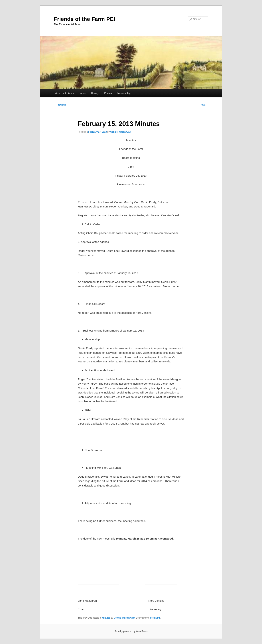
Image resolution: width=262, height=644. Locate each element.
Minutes (106, 618)
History (95, 93)
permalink (155, 618)
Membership (124, 93)
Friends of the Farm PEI (85, 19)
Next (204, 105)
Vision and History (64, 93)
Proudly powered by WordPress (131, 631)
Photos (108, 93)
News (83, 93)
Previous (60, 105)
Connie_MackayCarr (121, 132)
